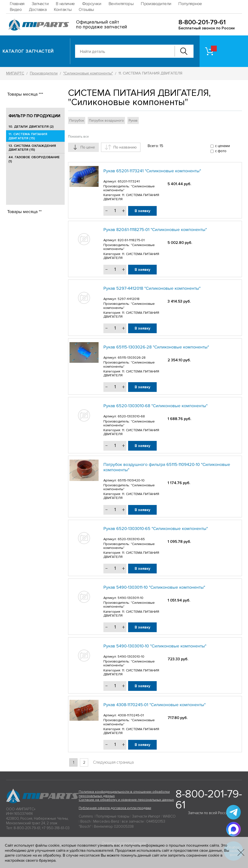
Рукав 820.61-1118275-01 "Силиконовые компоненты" (155, 230)
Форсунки (92, 4)
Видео (16, 9)
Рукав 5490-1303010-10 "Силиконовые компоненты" (155, 646)
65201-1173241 (129, 181)
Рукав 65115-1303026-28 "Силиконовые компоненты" (156, 347)
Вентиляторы (121, 4)
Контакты (63, 9)
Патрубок (77, 120)
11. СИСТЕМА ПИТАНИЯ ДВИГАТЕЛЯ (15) (28, 136)
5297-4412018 (129, 299)
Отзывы (86, 9)
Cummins (86, 816)
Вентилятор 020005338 (114, 827)
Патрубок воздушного (106, 120)
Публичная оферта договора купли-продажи (115, 808)
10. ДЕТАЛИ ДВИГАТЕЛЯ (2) (31, 127)
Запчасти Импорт (146, 816)
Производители (156, 4)
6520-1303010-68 (131, 416)
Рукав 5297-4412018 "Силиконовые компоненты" (152, 288)
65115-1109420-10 (131, 480)
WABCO (169, 816)
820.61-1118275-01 (131, 240)
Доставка (38, 9)
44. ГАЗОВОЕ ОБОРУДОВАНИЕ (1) (34, 159)
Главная (17, 4)
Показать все (78, 136)
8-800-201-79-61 (202, 22)
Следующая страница (113, 762)
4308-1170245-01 (131, 715)
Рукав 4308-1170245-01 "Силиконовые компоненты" (155, 705)
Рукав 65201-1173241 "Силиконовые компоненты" (152, 171)
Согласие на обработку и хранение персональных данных (126, 800)
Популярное (190, 4)
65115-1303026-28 (132, 358)
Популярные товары (112, 816)
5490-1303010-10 (131, 657)
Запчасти (40, 4)
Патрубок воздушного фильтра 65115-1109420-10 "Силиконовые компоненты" (167, 467)
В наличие (65, 4)
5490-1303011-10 (131, 598)
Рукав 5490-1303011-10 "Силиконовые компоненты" (154, 587)
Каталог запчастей (28, 51)
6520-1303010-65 (131, 539)
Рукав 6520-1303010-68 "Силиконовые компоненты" (155, 406)
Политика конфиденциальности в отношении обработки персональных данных (124, 794)
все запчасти (133, 821)
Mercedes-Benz (106, 821)
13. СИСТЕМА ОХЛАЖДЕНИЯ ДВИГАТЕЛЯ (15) (32, 148)
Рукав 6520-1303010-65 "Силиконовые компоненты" (156, 529)
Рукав (133, 120)
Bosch (85, 821)
